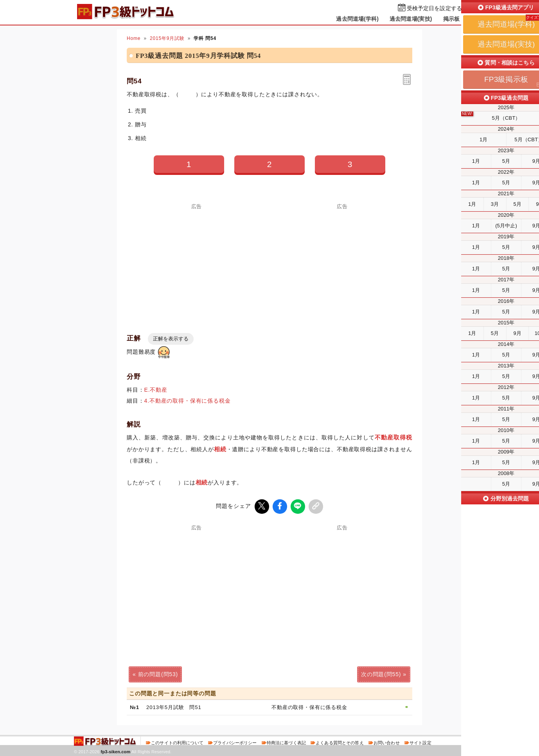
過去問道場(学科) (357, 19)
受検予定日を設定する (434, 8)
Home (134, 38)
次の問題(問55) (381, 673)
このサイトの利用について (177, 742)
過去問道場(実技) (411, 19)
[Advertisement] (197, 264)
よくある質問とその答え (340, 742)
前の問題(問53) (158, 673)
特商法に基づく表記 (286, 742)
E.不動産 (156, 390)
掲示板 (451, 19)
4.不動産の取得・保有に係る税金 (188, 401)
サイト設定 (420, 742)
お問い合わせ (387, 742)
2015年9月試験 (167, 38)
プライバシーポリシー (235, 742)
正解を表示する (171, 339)
